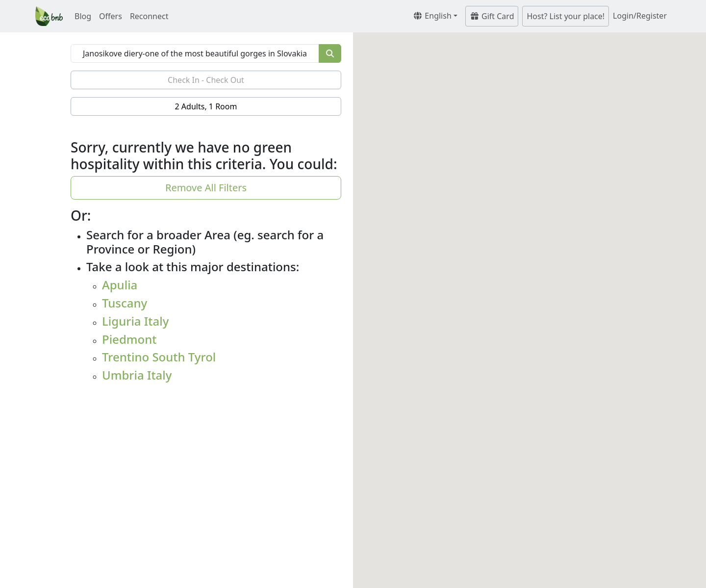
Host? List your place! (566, 16)
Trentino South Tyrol (159, 357)
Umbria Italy (137, 375)
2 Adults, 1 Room (206, 106)
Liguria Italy (135, 321)
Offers (111, 16)
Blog (83, 16)
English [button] (432, 16)
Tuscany (125, 303)
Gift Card (492, 16)
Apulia (120, 285)
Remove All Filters (206, 188)
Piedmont (129, 339)
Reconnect (149, 16)
